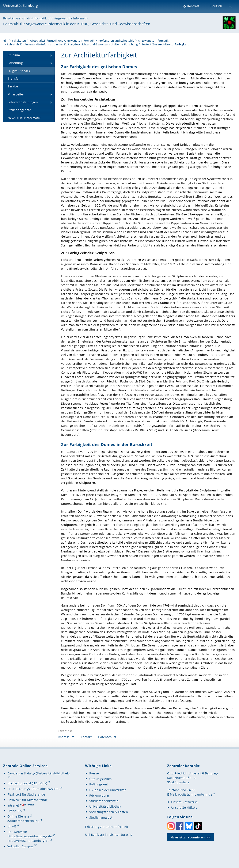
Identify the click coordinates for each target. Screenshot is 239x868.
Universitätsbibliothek (105, 806)
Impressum (66, 737)
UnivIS (12, 826)
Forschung (131, 44)
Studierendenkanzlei (104, 801)
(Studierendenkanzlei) (23, 821)
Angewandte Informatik (153, 41)
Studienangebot (101, 817)
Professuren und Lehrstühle (116, 41)
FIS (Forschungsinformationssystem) (33, 789)
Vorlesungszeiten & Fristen (109, 812)
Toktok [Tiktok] (198, 826)
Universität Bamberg (20, 5)
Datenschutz (107, 737)
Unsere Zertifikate (184, 807)
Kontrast (193, 6)
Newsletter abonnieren (187, 837)
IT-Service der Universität (108, 790)
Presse (94, 773)
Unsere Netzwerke (184, 802)
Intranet (13, 805)
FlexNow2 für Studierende (26, 794)
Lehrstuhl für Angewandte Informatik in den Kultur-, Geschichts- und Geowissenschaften (77, 24)
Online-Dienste (18, 816)
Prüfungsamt (99, 784)
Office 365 (15, 811)
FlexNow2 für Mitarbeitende (28, 800)
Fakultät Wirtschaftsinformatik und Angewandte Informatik (46, 18)
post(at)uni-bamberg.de (195, 794)
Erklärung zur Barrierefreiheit (107, 827)
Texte (145, 44)
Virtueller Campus (20, 846)
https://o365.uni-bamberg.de (28, 841)
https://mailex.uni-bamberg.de (30, 836)
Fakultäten (19, 41)
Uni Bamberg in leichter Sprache (109, 835)
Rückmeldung (99, 795)
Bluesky (189, 826)
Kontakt (86, 737)
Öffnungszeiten (100, 779)
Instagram (171, 826)
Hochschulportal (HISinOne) (27, 783)
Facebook (180, 826)
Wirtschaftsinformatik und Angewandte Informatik (62, 41)
